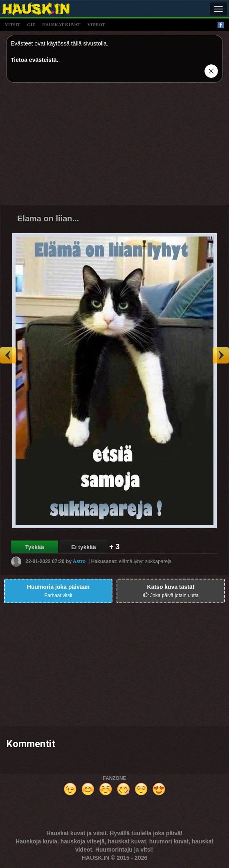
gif (31, 25)
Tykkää (34, 547)
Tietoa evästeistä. (34, 60)
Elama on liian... (48, 218)
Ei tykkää (84, 547)
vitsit (12, 25)
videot (96, 25)
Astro (79, 561)
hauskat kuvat (61, 25)
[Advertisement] (114, 146)
